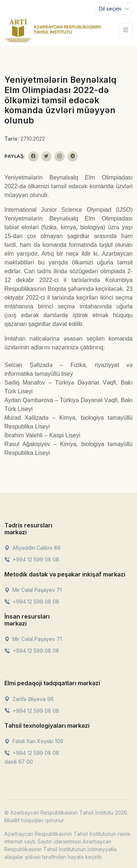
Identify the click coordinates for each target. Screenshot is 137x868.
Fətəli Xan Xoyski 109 (34, 741)
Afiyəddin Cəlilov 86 (33, 548)
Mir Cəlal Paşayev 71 (33, 590)
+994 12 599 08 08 (32, 559)
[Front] (53, 30)
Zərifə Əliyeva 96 (29, 699)
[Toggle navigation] (114, 9)
